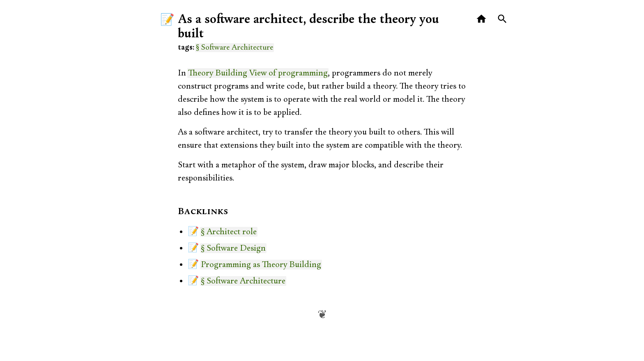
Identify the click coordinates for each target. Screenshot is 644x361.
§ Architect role (229, 232)
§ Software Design (233, 248)
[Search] (503, 19)
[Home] (482, 19)
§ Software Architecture (235, 48)
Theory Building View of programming (258, 73)
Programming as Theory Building (261, 265)
